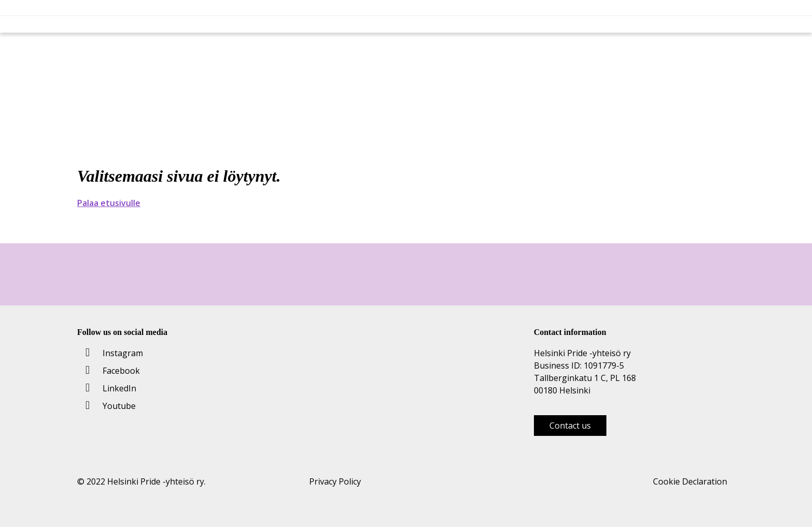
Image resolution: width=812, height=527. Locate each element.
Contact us (570, 426)
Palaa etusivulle (109, 203)
